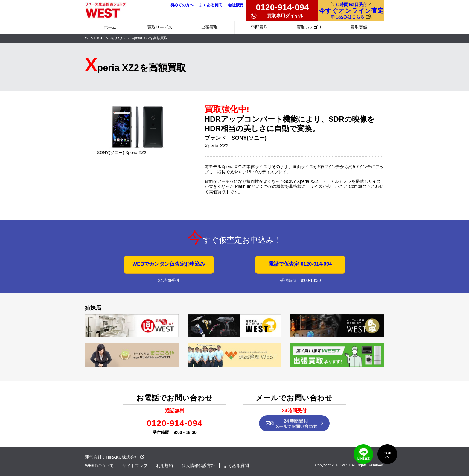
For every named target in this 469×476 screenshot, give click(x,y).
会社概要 (236, 5)
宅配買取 (259, 27)
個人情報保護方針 (198, 466)
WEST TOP (94, 38)
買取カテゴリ (309, 27)
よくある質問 (211, 5)
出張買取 (210, 27)
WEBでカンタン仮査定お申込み (169, 264)
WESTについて (99, 466)
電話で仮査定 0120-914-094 (300, 264)
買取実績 (359, 27)
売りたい (118, 38)
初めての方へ (182, 5)
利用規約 (165, 466)
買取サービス (160, 27)
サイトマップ (135, 466)
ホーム (110, 27)
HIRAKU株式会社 (122, 457)
